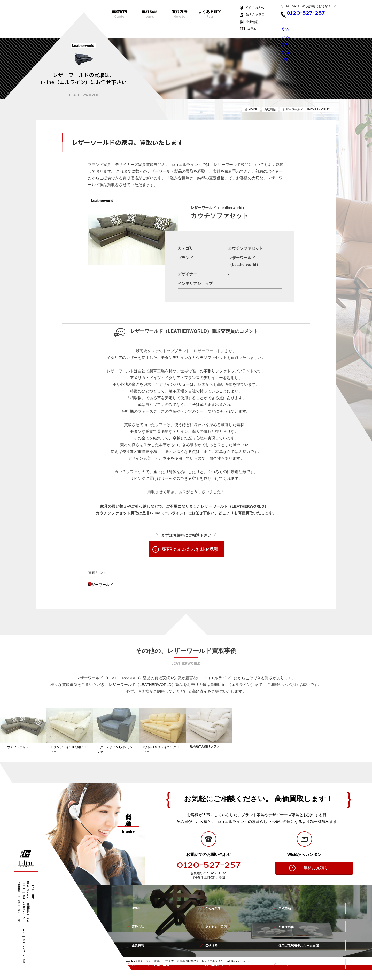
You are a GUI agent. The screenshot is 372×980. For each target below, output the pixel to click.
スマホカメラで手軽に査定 (153, 948)
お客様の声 (288, 926)
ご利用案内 (214, 914)
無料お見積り (308, 878)
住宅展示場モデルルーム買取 (302, 937)
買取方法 (179, 14)
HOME (253, 109)
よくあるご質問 (218, 926)
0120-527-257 (209, 875)
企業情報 (252, 22)
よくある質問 (210, 14)
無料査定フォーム (220, 948)
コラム (252, 29)
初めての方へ (255, 8)
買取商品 (149, 14)
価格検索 (212, 937)
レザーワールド (109, 585)
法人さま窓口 (255, 15)
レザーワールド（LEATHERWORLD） (307, 109)
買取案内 (119, 14)
